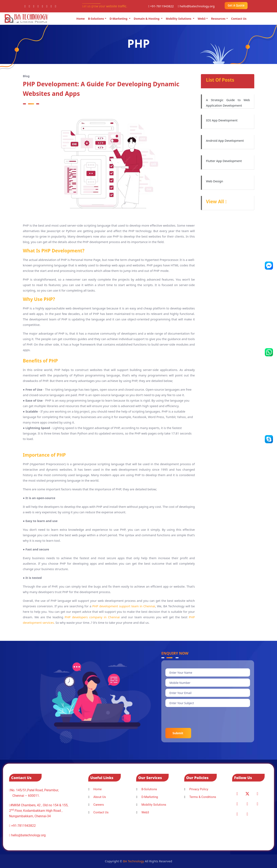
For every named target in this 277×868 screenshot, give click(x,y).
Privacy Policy (196, 789)
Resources (218, 19)
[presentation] (196, 717)
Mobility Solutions (179, 19)
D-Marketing (119, 19)
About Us (97, 797)
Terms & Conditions (200, 797)
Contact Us (239, 19)
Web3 (202, 19)
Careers (96, 805)
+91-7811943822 (161, 6)
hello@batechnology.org (196, 6)
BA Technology (134, 861)
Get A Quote (236, 5)
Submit (178, 733)
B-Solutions (96, 19)
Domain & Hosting (147, 19)
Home (80, 19)
